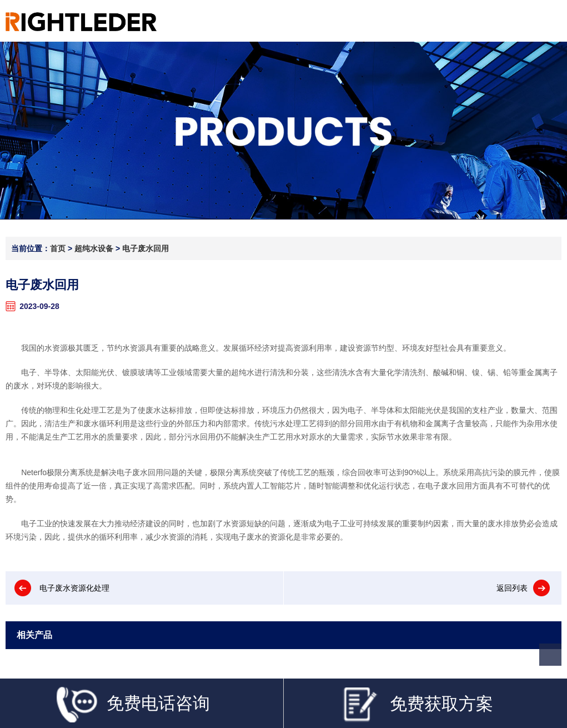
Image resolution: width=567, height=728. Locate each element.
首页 (58, 248)
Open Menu (549, 21)
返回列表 (512, 588)
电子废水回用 (145, 248)
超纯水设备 (94, 248)
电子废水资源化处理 (74, 588)
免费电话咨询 (133, 704)
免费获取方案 (417, 705)
